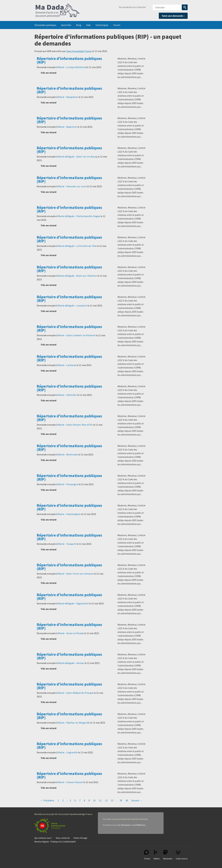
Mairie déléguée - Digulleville (73, 603)
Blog (79, 25)
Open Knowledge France (79, 51)
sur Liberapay (124, 825)
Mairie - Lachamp (67, 365)
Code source (182, 855)
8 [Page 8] (84, 800)
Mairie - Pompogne (68, 484)
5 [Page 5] (70, 800)
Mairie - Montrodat (68, 454)
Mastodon (168, 855)
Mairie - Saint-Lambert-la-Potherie (77, 335)
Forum (117, 25)
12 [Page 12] (106, 800)
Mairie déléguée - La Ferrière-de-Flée (77, 246)
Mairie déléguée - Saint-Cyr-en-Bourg (78, 157)
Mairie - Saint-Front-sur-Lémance (76, 574)
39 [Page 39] (121, 800)
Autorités (66, 25)
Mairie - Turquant (67, 544)
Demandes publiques (45, 25)
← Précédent (47, 800)
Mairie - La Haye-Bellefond (72, 67)
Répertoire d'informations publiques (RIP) (69, 60)
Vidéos (157, 855)
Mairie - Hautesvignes (69, 514)
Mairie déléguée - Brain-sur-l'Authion (77, 276)
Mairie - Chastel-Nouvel (70, 782)
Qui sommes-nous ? (43, 838)
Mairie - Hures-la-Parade (71, 633)
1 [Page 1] (58, 800)
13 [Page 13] (112, 800)
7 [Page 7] (80, 800)
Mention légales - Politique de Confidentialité (55, 842)
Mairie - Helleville (67, 395)
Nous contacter (63, 838)
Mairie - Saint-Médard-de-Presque (76, 693)
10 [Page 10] (94, 800)
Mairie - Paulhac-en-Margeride (74, 723)
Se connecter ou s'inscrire (132, 7)
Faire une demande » (173, 16)
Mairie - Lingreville (68, 752)
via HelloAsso (139, 825)
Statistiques (102, 25)
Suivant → (137, 800)
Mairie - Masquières (68, 97)
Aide (88, 25)
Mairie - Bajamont (67, 127)
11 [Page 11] (100, 800)
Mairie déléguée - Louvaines (72, 305)
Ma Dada (58, 10)
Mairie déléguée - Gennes (71, 663)
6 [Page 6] (75, 800)
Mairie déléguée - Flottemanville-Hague (79, 216)
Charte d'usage (80, 838)
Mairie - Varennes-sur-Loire (72, 186)
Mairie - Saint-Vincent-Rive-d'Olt (75, 425)
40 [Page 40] (127, 800)
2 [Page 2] (63, 800)
